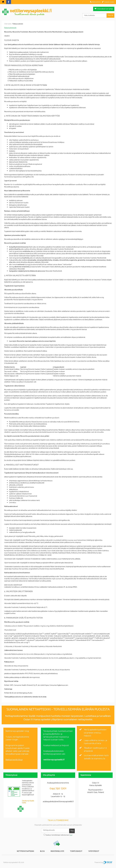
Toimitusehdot (74, 850)
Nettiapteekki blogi (14, 760)
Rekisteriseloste (57, 850)
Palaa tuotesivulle (10, 28)
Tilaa (72, 830)
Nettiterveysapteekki (31, 850)
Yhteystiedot (88, 850)
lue (71, 834)
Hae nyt (110, 15)
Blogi (45, 850)
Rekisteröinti (96, 2)
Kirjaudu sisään (109, 2)
